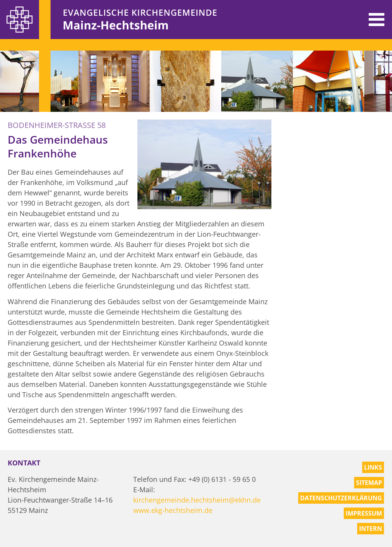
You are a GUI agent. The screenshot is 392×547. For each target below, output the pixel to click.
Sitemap (369, 483)
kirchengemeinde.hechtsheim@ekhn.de (197, 500)
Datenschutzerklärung (341, 498)
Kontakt (24, 463)
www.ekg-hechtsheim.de (173, 510)
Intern (371, 529)
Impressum (364, 513)
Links (373, 467)
